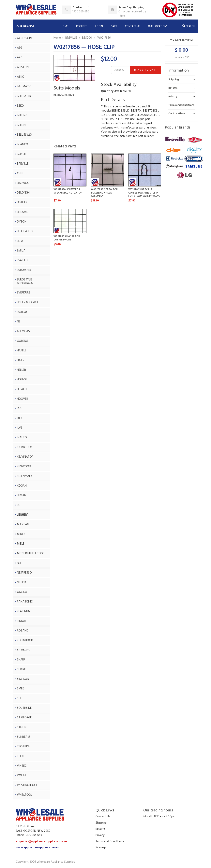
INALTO (22, 438)
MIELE (21, 544)
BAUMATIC (24, 87)
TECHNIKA (23, 747)
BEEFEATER (24, 96)
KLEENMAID (24, 476)
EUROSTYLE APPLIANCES (25, 281)
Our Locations (158, 26)
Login (99, 26)
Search (188, 26)
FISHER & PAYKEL (28, 302)
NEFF (20, 563)
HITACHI (22, 389)
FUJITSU (22, 312)
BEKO (20, 106)
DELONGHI (24, 193)
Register (82, 26)
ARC (20, 58)
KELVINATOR (25, 457)
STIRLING (23, 727)
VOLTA (22, 776)
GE (19, 322)
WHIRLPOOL (25, 795)
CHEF (20, 173)
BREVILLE (23, 164)
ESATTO (22, 260)
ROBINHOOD (25, 640)
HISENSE (22, 380)
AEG (20, 48)
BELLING (22, 115)
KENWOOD (24, 467)
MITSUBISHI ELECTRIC (30, 553)
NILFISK (22, 582)
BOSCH (22, 154)
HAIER (21, 360)
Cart (114, 26)
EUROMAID (24, 270)
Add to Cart (146, 70)
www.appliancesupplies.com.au (37, 848)
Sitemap (101, 848)
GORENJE (23, 341)
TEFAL (21, 756)
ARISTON (23, 67)
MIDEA (21, 534)
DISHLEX (22, 202)
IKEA (20, 418)
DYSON (22, 222)
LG (19, 505)
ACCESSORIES (26, 38)
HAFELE (22, 351)
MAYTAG (23, 524)
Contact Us (133, 26)
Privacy (173, 97)
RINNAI (21, 621)
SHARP (21, 660)
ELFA (20, 241)
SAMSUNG (24, 650)
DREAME (22, 212)
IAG (19, 409)
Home (65, 26)
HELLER (21, 370)
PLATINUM (24, 611)
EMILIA (21, 251)
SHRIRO (22, 669)
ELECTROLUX (25, 231)
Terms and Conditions (181, 105)
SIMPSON (23, 679)
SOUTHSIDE (24, 708)
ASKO (21, 77)
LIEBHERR (23, 515)
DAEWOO (23, 183)
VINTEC (22, 766)
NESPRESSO (24, 573)
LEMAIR (22, 495)
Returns (173, 88)
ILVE (20, 428)
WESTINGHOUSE (27, 785)
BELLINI (22, 125)
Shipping (174, 80)
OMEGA (22, 592)
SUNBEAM (23, 737)
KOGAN (22, 486)
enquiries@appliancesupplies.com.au (41, 841)
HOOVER (23, 399)
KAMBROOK (25, 447)
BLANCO (23, 144)
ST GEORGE (24, 718)
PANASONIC (25, 602)
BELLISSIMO (24, 135)
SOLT (20, 698)
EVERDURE (23, 293)
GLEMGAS (23, 331)
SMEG (21, 689)
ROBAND (23, 631)
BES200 (87, 38)
